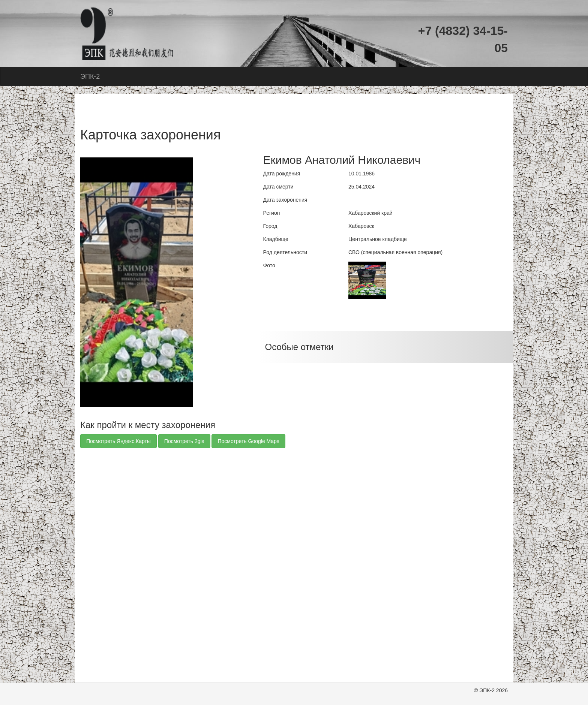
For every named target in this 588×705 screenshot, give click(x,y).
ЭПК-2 (90, 76)
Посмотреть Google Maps (248, 441)
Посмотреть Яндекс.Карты (118, 441)
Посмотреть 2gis (184, 441)
